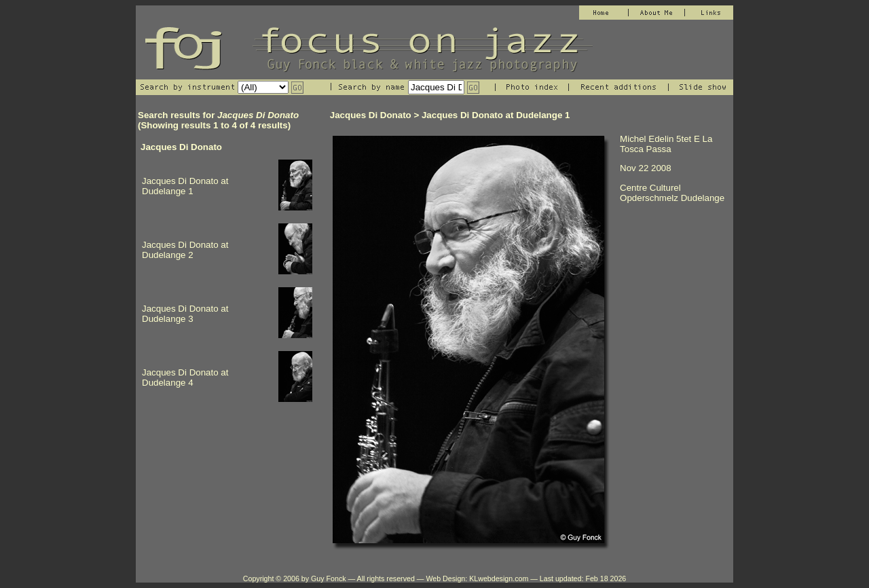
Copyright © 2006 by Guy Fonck (295, 578)
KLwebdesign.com (499, 578)
